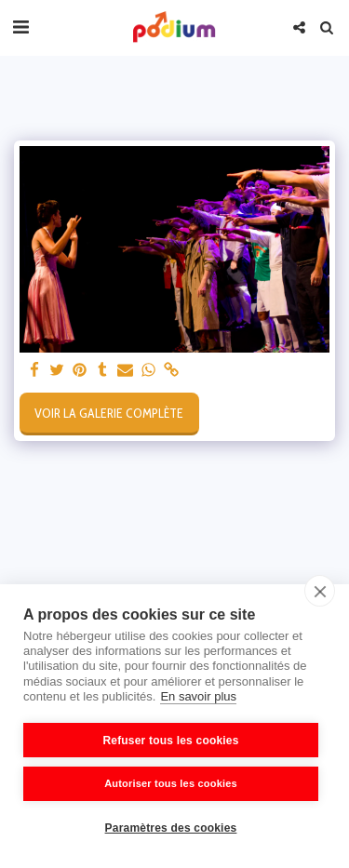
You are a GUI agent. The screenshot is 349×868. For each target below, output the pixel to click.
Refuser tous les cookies (170, 741)
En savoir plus (198, 696)
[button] (20, 27)
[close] (320, 591)
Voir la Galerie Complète (109, 413)
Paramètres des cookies (171, 828)
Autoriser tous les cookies (171, 783)
